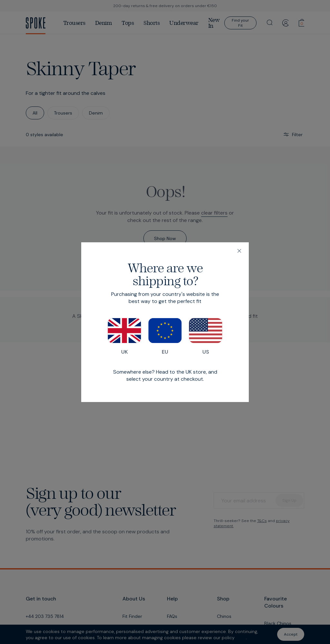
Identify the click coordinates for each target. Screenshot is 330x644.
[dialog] (165, 322)
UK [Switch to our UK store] (124, 337)
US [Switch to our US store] (206, 337)
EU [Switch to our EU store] (165, 337)
